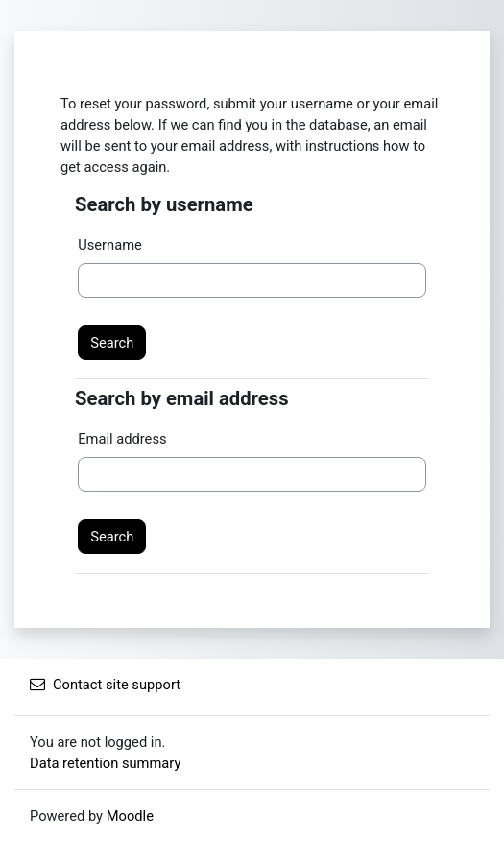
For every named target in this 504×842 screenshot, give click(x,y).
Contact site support (105, 685)
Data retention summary (105, 763)
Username (110, 245)
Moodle (130, 816)
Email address (122, 439)
